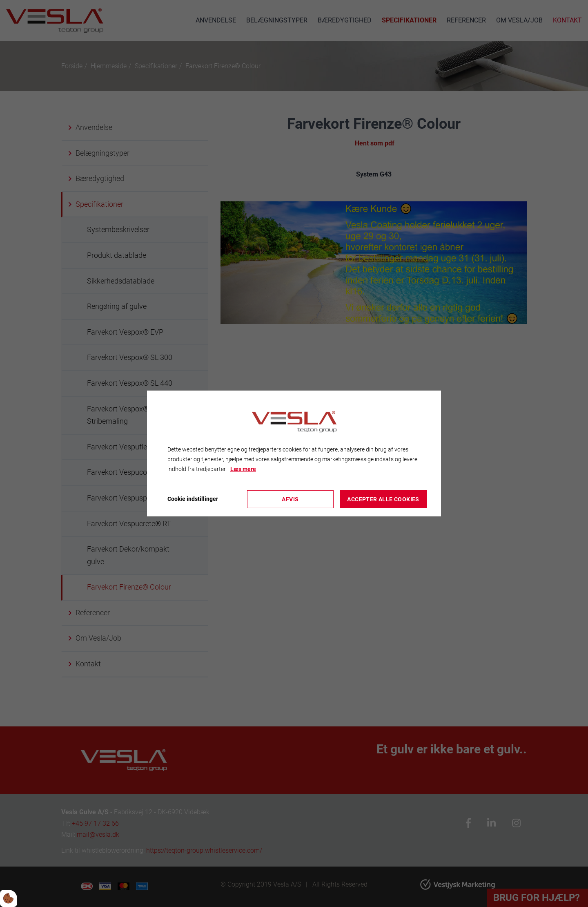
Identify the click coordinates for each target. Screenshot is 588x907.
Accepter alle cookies (383, 499)
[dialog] (294, 453)
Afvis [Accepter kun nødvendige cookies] (290, 499)
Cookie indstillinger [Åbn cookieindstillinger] (193, 499)
